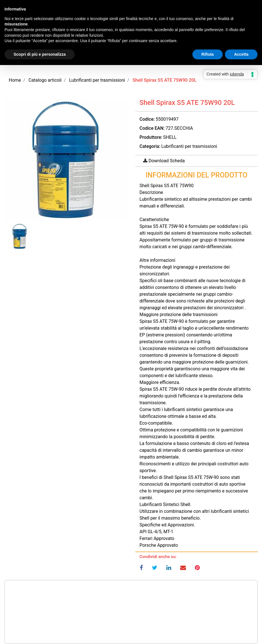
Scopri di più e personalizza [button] (40, 54)
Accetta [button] (241, 54)
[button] (65, 160)
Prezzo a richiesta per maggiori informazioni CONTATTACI (131, 596)
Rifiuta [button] (208, 54)
